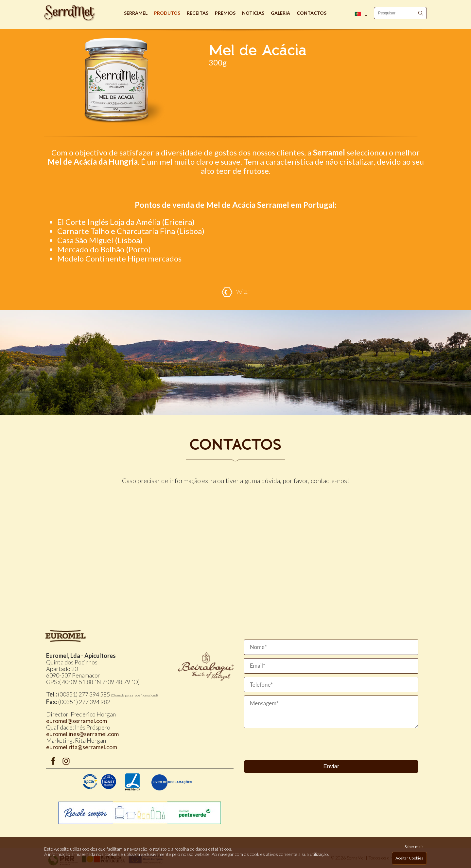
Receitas (198, 13)
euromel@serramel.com (77, 721)
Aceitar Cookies (409, 858)
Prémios (225, 13)
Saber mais (414, 847)
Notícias (253, 13)
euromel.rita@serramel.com (82, 747)
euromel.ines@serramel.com (82, 734)
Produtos (167, 13)
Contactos (312, 13)
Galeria (280, 13)
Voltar (235, 292)
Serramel (136, 13)
